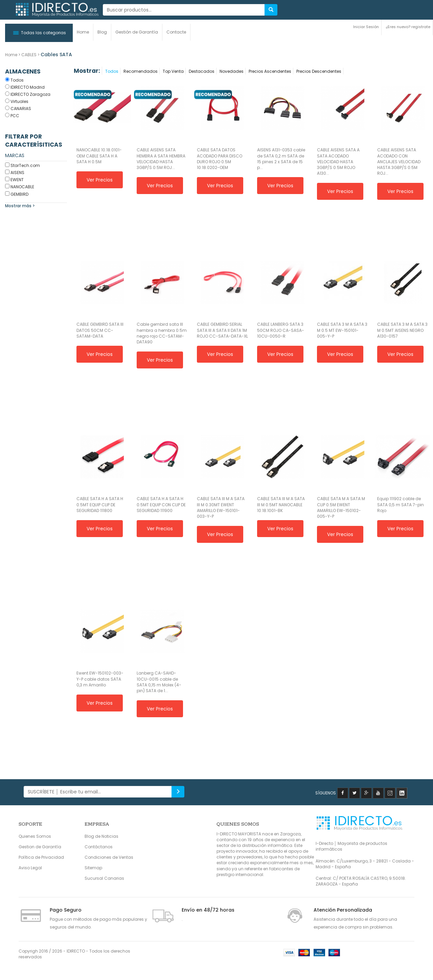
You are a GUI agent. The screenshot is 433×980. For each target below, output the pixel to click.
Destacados (202, 71)
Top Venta (173, 71)
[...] (184, 10)
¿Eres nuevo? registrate (408, 27)
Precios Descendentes (319, 71)
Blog (102, 32)
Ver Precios (100, 180)
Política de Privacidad (41, 857)
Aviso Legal (30, 868)
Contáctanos (99, 847)
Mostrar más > (20, 206)
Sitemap (93, 868)
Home (83, 32)
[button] (39, 33)
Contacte (176, 32)
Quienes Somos (35, 836)
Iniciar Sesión (366, 27)
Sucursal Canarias (104, 878)
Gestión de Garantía (137, 32)
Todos (112, 71)
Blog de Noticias (101, 836)
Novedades (232, 71)
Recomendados (141, 71)
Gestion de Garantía (40, 847)
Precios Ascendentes (270, 71)
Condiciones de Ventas (109, 857)
